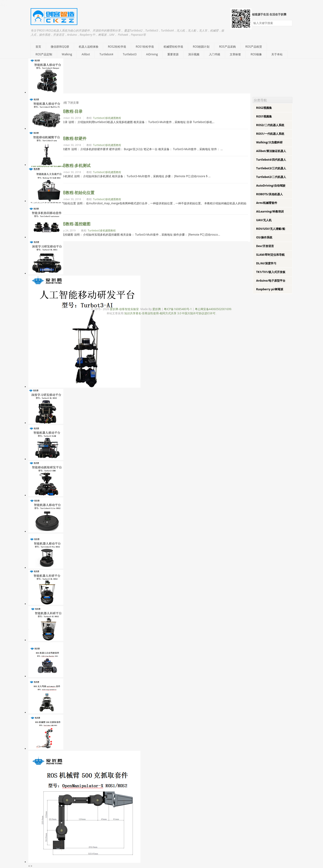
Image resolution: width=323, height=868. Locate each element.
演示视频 (194, 54)
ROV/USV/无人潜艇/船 (271, 229)
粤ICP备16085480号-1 (178, 309)
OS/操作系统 (264, 237)
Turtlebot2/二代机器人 (271, 177)
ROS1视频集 (264, 116)
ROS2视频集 (264, 108)
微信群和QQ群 (60, 47)
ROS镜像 (256, 54)
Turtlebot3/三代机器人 (271, 168)
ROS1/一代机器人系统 (270, 134)
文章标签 (235, 54)
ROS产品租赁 (254, 47)
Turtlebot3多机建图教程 (107, 118)
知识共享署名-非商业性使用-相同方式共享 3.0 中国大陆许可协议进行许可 (170, 313)
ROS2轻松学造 (117, 47)
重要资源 (173, 54)
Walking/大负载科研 (269, 142)
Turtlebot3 (130, 54)
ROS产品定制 (44, 54)
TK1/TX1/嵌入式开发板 (271, 272)
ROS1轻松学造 (145, 47)
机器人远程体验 (89, 47)
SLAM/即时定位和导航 (270, 255)
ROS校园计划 (201, 47)
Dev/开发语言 (265, 246)
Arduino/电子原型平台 (271, 281)
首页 (38, 47)
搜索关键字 (252, 20)
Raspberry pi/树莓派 (270, 289)
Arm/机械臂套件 (267, 203)
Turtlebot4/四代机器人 (271, 160)
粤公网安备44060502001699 (213, 309)
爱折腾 (157, 309)
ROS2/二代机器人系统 (270, 125)
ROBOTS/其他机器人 (269, 194)
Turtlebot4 (106, 54)
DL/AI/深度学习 (266, 263)
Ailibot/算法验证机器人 (271, 151)
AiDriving (152, 54)
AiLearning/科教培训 (270, 211)
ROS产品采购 (227, 47)
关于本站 (277, 54)
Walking (67, 54)
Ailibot (86, 54)
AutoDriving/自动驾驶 (271, 186)
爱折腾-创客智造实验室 (124, 309)
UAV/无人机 (264, 220)
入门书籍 (215, 54)
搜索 (289, 23)
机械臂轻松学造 (173, 47)
